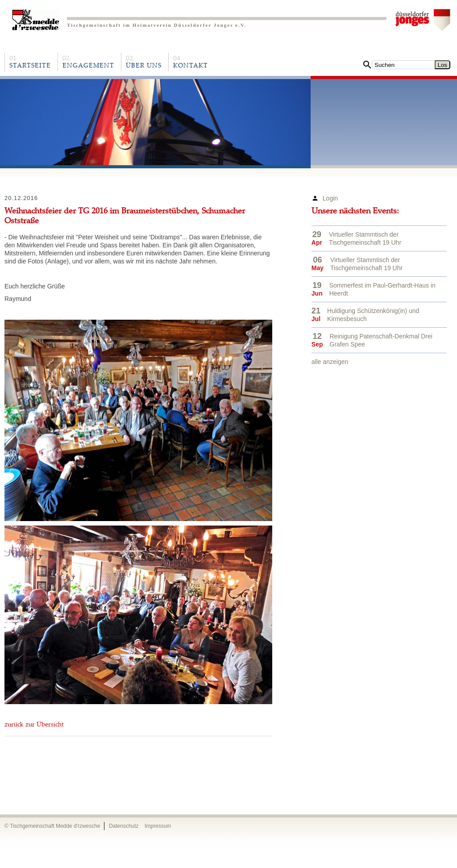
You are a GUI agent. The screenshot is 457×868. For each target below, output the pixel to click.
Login (330, 198)
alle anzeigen (330, 362)
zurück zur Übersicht (34, 725)
